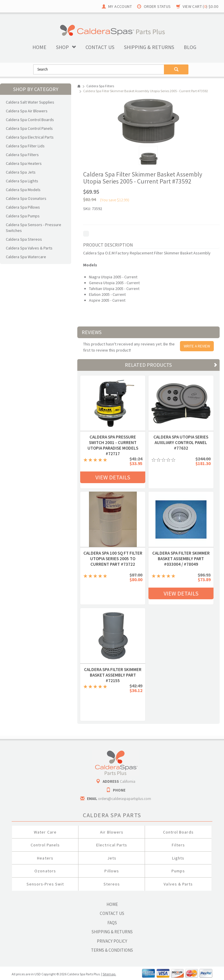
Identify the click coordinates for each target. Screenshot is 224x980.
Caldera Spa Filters (22, 155)
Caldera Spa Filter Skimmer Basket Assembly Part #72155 (113, 670)
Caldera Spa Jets (21, 172)
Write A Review (197, 346)
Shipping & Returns (112, 932)
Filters (178, 845)
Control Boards (178, 832)
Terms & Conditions (112, 950)
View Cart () (200, 6)
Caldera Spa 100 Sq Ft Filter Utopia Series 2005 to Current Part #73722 (113, 553)
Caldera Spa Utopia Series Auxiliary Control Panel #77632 (181, 437)
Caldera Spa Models (23, 190)
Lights (178, 858)
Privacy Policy (112, 941)
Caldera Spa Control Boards (30, 120)
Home (39, 47)
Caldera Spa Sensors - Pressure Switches (34, 228)
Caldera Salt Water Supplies (30, 102)
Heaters (45, 858)
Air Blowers (112, 832)
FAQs (112, 923)
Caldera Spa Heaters (24, 163)
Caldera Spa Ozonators (26, 198)
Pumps (178, 871)
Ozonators (45, 871)
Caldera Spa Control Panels (29, 128)
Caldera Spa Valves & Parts (29, 248)
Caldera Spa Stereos (24, 239)
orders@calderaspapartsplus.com (125, 799)
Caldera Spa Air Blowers (27, 111)
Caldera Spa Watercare (26, 257)
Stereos (112, 884)
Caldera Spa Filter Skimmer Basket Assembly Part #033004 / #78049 (181, 553)
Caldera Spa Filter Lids (25, 146)
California (128, 781)
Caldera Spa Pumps (23, 216)
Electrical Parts (112, 845)
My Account (120, 6)
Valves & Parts (178, 884)
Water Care (45, 832)
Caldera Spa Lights (22, 181)
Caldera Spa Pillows (23, 207)
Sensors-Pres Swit (45, 884)
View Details (113, 477)
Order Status (157, 6)
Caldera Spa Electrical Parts (30, 137)
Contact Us (112, 913)
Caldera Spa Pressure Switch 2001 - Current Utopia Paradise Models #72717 (113, 437)
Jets (112, 858)
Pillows (112, 871)
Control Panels (45, 845)
